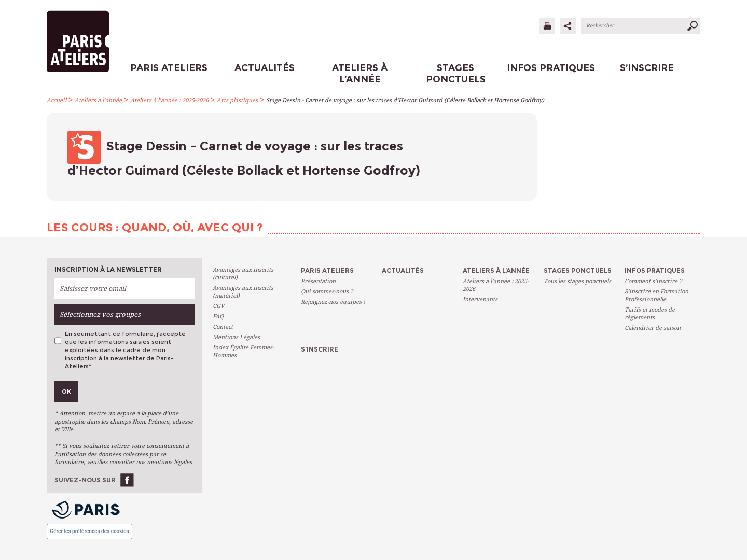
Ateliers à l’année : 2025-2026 (169, 100)
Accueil (57, 100)
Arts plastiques (237, 100)
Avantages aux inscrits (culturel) (243, 274)
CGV (218, 306)
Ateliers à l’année (98, 100)
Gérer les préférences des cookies (89, 531)
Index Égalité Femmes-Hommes (243, 352)
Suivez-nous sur (85, 480)
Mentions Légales (236, 337)
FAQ (218, 317)
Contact (223, 327)
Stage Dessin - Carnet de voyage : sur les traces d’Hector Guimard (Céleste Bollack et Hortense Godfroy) (405, 100)
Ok (66, 391)
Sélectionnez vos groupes (100, 314)
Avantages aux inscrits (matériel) (243, 292)
